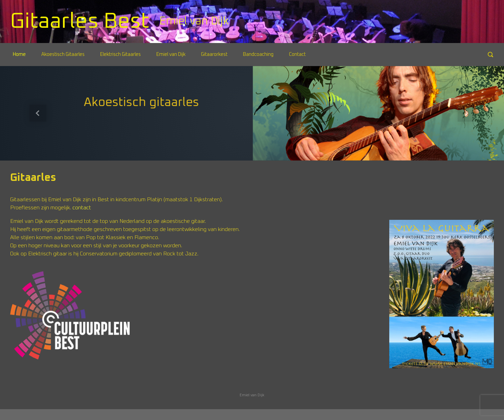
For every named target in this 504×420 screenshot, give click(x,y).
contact (82, 208)
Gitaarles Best (80, 21)
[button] (38, 113)
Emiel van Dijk (252, 395)
